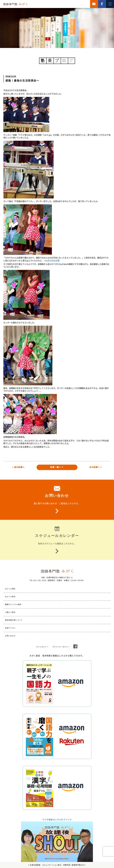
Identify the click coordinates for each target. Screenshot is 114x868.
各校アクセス (10, 628)
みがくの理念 (10, 589)
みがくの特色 (10, 597)
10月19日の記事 (53, 261)
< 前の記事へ (18, 467)
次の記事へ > (95, 467)
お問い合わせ (10, 636)
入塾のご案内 (10, 612)
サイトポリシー (42, 647)
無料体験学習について (14, 620)
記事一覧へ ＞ (57, 467)
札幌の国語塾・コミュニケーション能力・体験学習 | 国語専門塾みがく (58, 865)
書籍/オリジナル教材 (13, 604)
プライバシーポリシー (61, 647)
